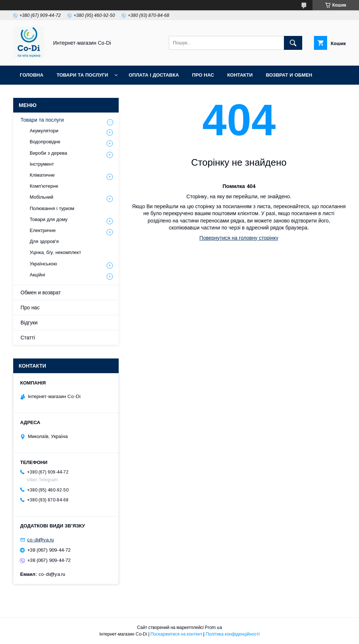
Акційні (37, 275)
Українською (43, 264)
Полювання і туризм (52, 208)
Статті (28, 338)
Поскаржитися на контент (177, 634)
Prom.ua (213, 628)
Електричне (43, 230)
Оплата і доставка (154, 75)
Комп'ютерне (44, 186)
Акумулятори (44, 131)
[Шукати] (293, 43)
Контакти (240, 75)
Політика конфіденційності (232, 634)
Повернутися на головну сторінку (239, 238)
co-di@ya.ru (40, 540)
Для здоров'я (44, 241)
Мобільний (42, 197)
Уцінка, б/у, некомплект (55, 252)
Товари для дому (49, 219)
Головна (32, 75)
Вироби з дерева (48, 153)
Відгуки (29, 323)
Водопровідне (45, 142)
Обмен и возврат (41, 292)
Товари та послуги (82, 75)
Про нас (203, 75)
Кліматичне (42, 175)
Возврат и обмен (289, 75)
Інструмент (42, 164)
